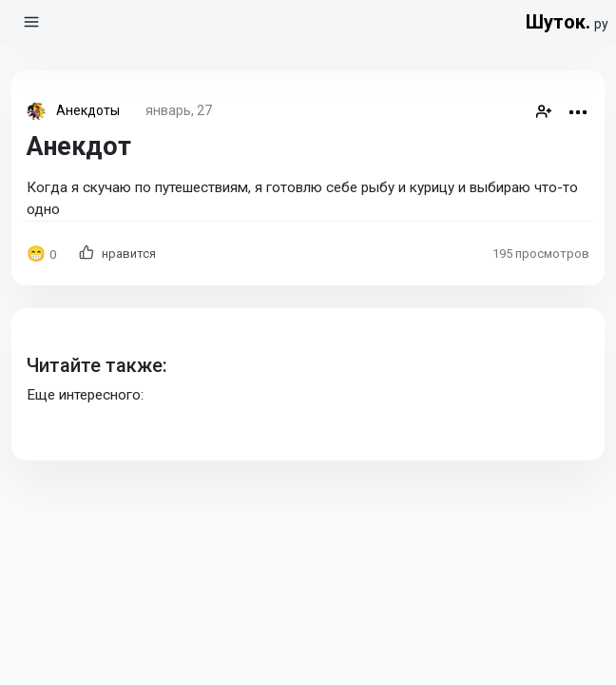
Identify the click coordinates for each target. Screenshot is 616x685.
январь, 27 (179, 110)
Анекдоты (88, 110)
